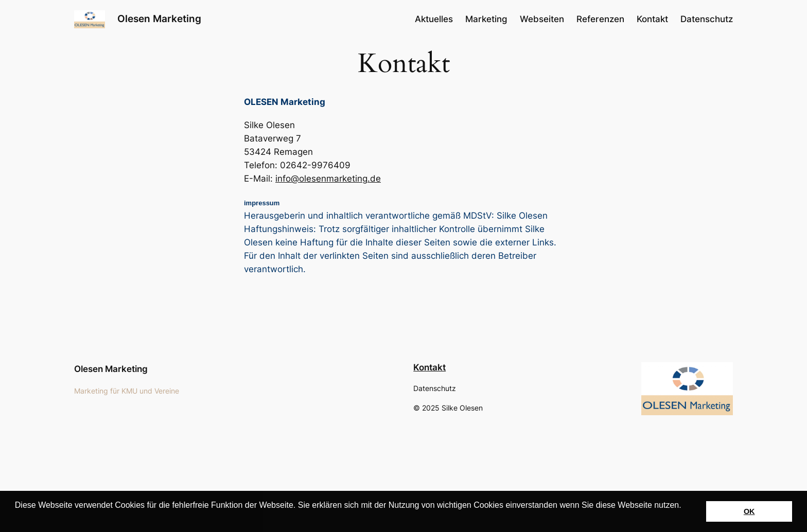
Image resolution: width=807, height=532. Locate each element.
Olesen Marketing (159, 19)
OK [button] (749, 511)
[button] (16, 519)
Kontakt (429, 367)
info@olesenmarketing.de (328, 179)
